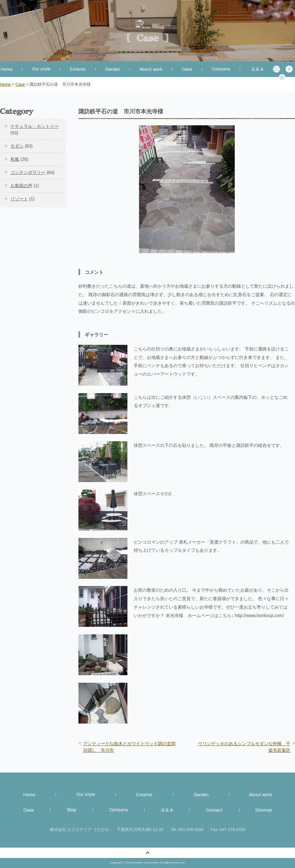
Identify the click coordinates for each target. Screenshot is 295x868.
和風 (15, 159)
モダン (17, 146)
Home (5, 84)
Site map (261, 810)
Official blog (72, 810)
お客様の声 (21, 186)
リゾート (19, 199)
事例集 (187, 69)
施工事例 (32, 810)
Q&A (167, 810)
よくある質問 (255, 69)
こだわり (41, 69)
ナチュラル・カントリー (35, 126)
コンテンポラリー (28, 172)
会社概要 (221, 69)
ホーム (11, 69)
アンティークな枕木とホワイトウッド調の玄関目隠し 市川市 (129, 747)
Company (119, 810)
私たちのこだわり (86, 795)
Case (20, 84)
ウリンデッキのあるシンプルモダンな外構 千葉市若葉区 (244, 747)
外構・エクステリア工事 (145, 795)
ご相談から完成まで (256, 795)
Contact (215, 810)
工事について (151, 69)
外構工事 (78, 69)
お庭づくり (113, 69)
